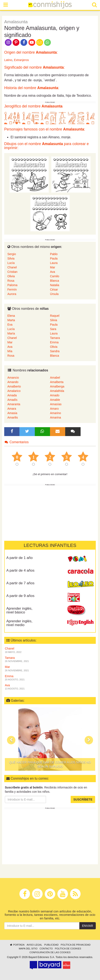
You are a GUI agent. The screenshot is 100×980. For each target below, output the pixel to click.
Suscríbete (83, 799)
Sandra (55, 351)
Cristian (12, 272)
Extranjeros (21, 60)
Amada (12, 395)
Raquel (55, 316)
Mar (53, 267)
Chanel (12, 267)
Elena (11, 316)
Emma (54, 342)
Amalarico (14, 391)
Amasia (12, 413)
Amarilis (13, 417)
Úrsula (54, 294)
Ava (53, 272)
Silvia (11, 258)
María (11, 333)
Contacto (46, 949)
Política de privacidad (76, 945)
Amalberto (14, 386)
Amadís (12, 400)
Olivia (11, 276)
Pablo (54, 254)
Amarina (55, 417)
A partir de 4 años (20, 570)
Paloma (12, 285)
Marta (11, 320)
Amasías (56, 404)
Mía (10, 351)
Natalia (55, 285)
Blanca (55, 281)
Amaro (54, 409)
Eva (10, 325)
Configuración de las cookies (50, 952)
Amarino (55, 413)
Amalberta (57, 382)
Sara (53, 329)
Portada (17, 945)
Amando (13, 382)
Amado (55, 395)
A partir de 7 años (20, 583)
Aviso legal (34, 945)
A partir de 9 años (20, 596)
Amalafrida (57, 391)
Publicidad (51, 945)
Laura (54, 263)
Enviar (88, 926)
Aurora (12, 294)
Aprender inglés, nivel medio (19, 623)
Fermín (12, 290)
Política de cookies (68, 949)
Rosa (11, 281)
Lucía (11, 263)
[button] (11, 740)
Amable (55, 400)
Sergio (12, 254)
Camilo (55, 276)
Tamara (55, 338)
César (54, 290)
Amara (12, 409)
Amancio (13, 378)
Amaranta (14, 404)
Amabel (55, 378)
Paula (54, 258)
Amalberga (57, 386)
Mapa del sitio (28, 949)
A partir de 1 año (20, 558)
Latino (8, 60)
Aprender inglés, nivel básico (19, 610)
